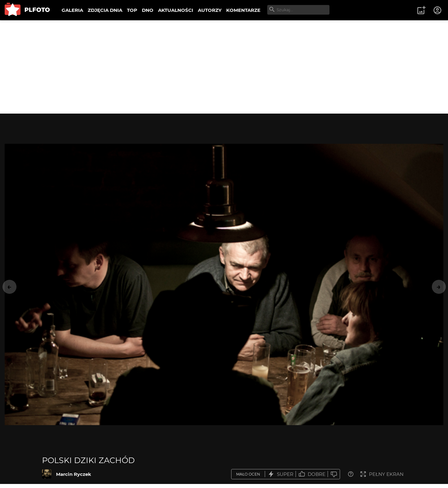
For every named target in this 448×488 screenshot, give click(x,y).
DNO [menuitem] (148, 10)
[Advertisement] (224, 67)
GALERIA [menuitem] (72, 10)
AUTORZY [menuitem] (210, 10)
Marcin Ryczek (74, 474)
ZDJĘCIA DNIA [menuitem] (105, 10)
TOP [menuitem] (132, 10)
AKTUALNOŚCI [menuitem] (176, 10)
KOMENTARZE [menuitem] (243, 10)
